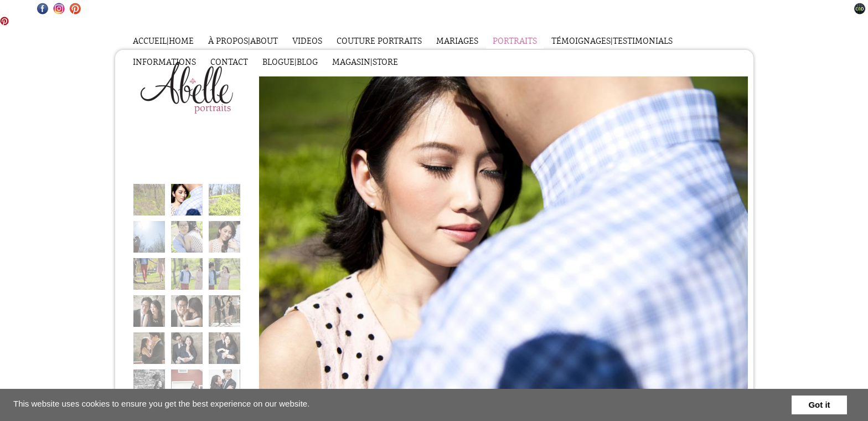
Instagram (59, 9)
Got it (819, 405)
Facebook (43, 9)
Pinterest (75, 9)
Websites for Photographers (860, 9)
